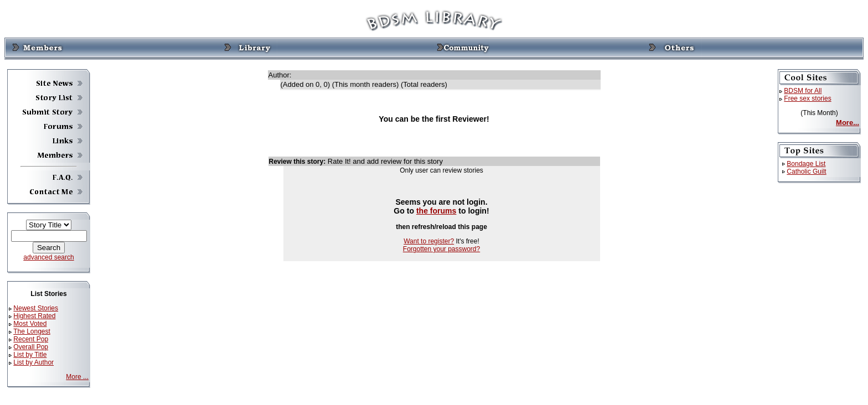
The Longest (32, 331)
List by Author (33, 362)
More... (848, 123)
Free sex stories (807, 98)
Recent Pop (31, 339)
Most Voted (30, 324)
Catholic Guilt (806, 172)
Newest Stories (36, 308)
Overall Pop (31, 347)
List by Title (30, 355)
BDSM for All (803, 91)
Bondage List (806, 164)
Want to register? (429, 241)
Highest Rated (34, 316)
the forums (436, 211)
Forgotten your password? (441, 249)
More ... (77, 377)
